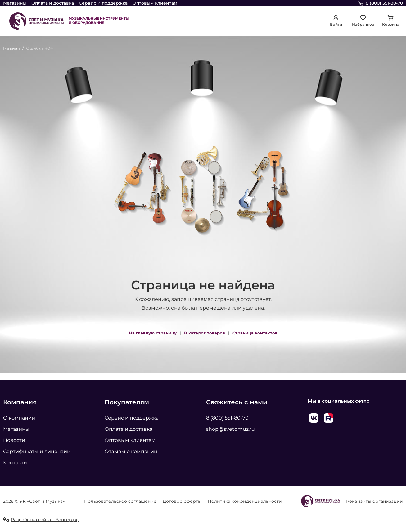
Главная (11, 48)
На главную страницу (153, 333)
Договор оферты (182, 501)
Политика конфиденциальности (245, 501)
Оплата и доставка (53, 3)
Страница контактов (255, 333)
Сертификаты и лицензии (37, 451)
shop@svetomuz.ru (230, 429)
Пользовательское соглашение (120, 501)
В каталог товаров (205, 333)
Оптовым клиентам (155, 3)
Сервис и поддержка (103, 3)
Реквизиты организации (374, 501)
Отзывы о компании (131, 451)
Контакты (15, 463)
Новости (14, 440)
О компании (19, 418)
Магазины (15, 3)
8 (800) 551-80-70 (227, 418)
